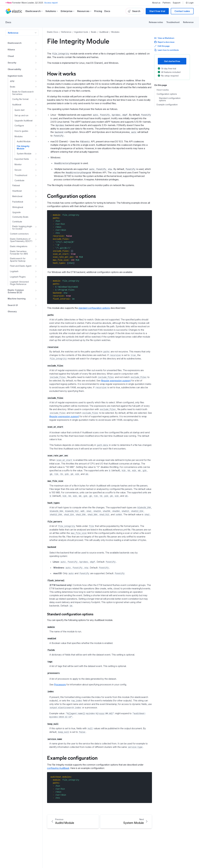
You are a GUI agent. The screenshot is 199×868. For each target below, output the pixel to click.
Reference (188, 22)
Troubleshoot (173, 22)
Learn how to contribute (166, 50)
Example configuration (72, 758)
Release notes (156, 22)
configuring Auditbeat (58, 768)
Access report (51, 3)
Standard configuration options (70, 614)
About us (156, 3)
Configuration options (71, 196)
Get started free (172, 61)
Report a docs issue (164, 42)
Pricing (98, 11)
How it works (61, 73)
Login (190, 3)
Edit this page (162, 46)
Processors (60, 685)
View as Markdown (164, 38)
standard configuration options (94, 308)
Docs (107, 11)
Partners (167, 3)
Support (177, 3)
